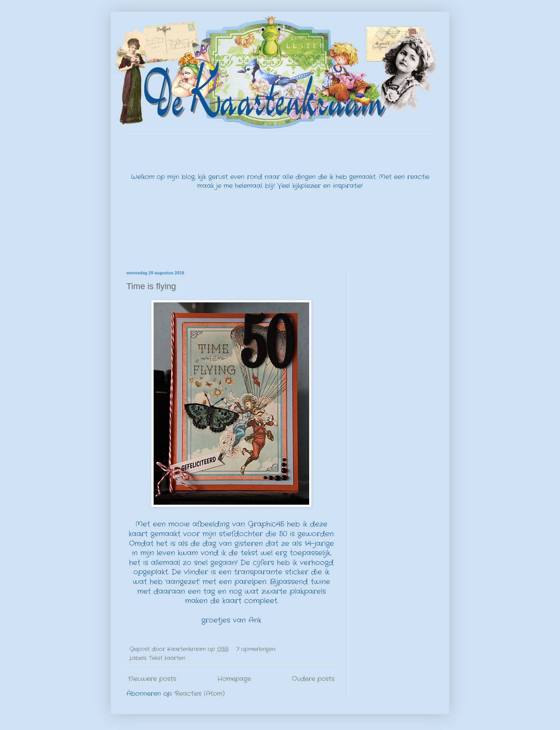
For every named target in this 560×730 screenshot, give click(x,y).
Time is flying (151, 286)
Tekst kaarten (167, 658)
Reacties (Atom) (200, 694)
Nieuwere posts (152, 679)
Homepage (234, 679)
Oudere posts (313, 679)
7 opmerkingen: (257, 649)
